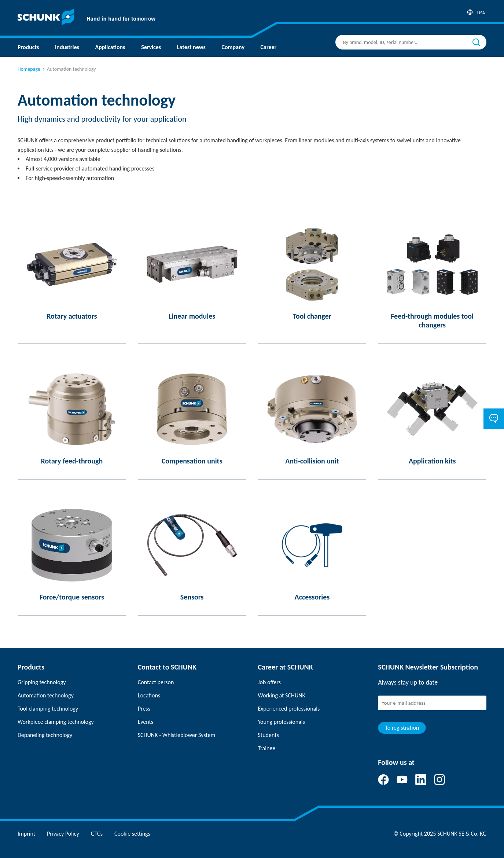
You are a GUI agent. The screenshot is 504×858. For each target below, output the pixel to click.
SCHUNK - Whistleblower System (176, 735)
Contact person (156, 682)
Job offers (269, 682)
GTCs (97, 834)
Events (146, 722)
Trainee (267, 748)
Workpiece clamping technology (56, 722)
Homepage (29, 69)
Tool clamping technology (48, 709)
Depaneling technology (45, 735)
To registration (402, 728)
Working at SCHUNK (282, 695)
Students (268, 735)
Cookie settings (132, 834)
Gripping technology (42, 682)
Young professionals (282, 722)
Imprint (26, 834)
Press (144, 709)
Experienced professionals (289, 709)
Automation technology (46, 695)
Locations (149, 695)
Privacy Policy (63, 834)
